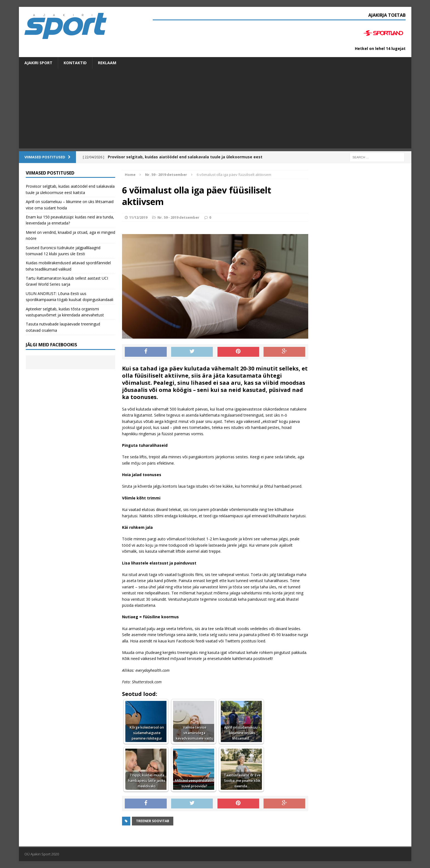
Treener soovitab (153, 821)
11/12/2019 (138, 217)
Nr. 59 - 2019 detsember (178, 217)
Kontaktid (75, 63)
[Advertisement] (215, 110)
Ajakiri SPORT (38, 63)
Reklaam (107, 63)
